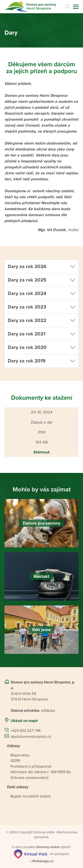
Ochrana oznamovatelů (29, 778)
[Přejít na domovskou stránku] (30, 7)
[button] (41, 266)
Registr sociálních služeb (31, 796)
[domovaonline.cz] (48, 847)
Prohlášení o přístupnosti (31, 766)
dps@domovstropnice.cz (31, 737)
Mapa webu (20, 755)
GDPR (15, 761)
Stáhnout (41, 452)
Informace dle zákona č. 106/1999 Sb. (41, 772)
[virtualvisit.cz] (31, 854)
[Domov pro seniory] (41, 523)
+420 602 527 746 (26, 731)
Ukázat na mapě (24, 721)
